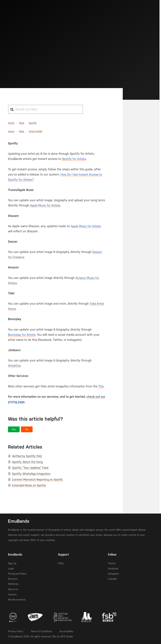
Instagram (113, 574)
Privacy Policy (16, 631)
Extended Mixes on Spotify (29, 485)
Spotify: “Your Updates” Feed (30, 468)
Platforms (13, 584)
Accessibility (67, 631)
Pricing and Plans (17, 574)
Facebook (113, 568)
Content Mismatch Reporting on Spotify (37, 479)
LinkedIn (112, 579)
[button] (14, 429)
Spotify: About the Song (27, 462)
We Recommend (17, 600)
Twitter (112, 563)
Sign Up (12, 563)
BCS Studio (67, 636)
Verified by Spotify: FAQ (27, 456)
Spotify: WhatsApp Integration (31, 474)
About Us (13, 589)
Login (11, 568)
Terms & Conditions (42, 631)
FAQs (61, 563)
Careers (12, 594)
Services (13, 579)
